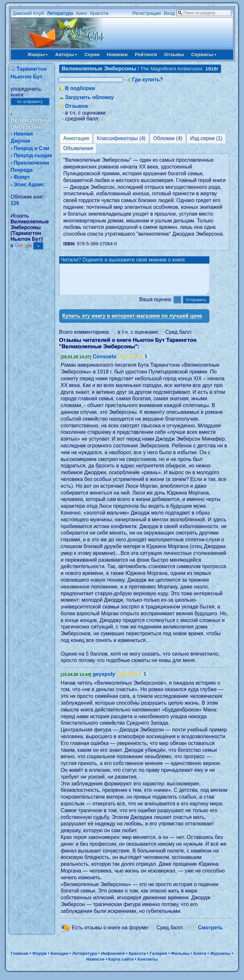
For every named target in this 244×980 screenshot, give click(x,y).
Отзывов (76, 106)
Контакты (148, 965)
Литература (60, 13)
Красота (99, 13)
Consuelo (105, 362)
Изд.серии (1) (206, 138)
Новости (95, 965)
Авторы (66, 54)
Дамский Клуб (28, 13)
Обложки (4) (168, 138)
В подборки (80, 88)
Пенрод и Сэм (31, 148)
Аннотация (76, 138)
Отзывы (174, 54)
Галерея (158, 959)
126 (15, 203)
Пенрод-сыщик (33, 155)
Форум (40, 959)
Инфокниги (113, 959)
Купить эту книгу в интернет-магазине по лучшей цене (132, 322)
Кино (82, 13)
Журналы (220, 959)
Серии (92, 54)
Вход (169, 13)
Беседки (59, 959)
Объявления (78, 148)
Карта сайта (121, 965)
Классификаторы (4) (121, 138)
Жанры (38, 54)
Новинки (117, 54)
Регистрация (147, 13)
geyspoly (104, 680)
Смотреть (210, 933)
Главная (19, 959)
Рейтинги (146, 54)
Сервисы (204, 54)
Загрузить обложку (89, 97)
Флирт (22, 177)
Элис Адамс (29, 184)
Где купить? (148, 80)
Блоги (200, 959)
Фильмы (180, 959)
